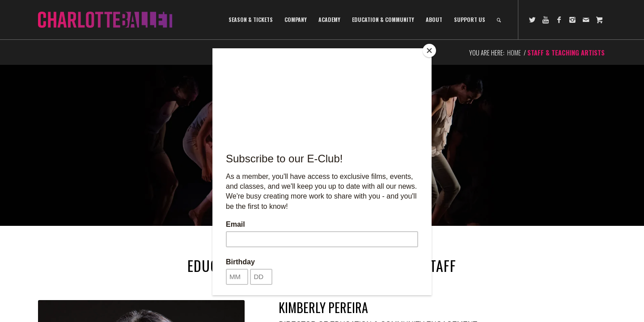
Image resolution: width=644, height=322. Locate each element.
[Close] (429, 51)
